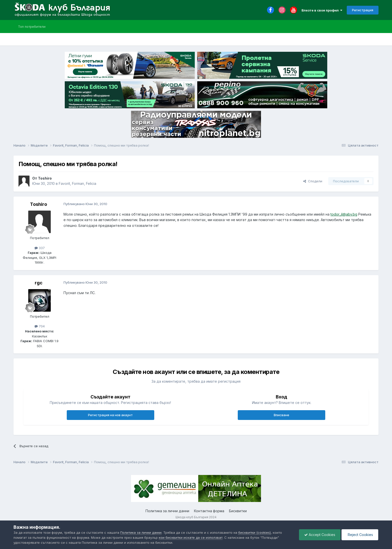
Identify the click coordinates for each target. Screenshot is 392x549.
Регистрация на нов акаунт (110, 415)
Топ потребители (32, 27)
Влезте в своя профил (322, 10)
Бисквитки (238, 511)
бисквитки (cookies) (254, 532)
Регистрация (363, 10)
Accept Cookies (320, 535)
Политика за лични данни (167, 511)
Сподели (313, 181)
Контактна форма (209, 511)
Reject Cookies (360, 535)
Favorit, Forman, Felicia (77, 183)
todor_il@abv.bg (344, 214)
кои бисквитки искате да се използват (191, 537)
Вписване (281, 415)
